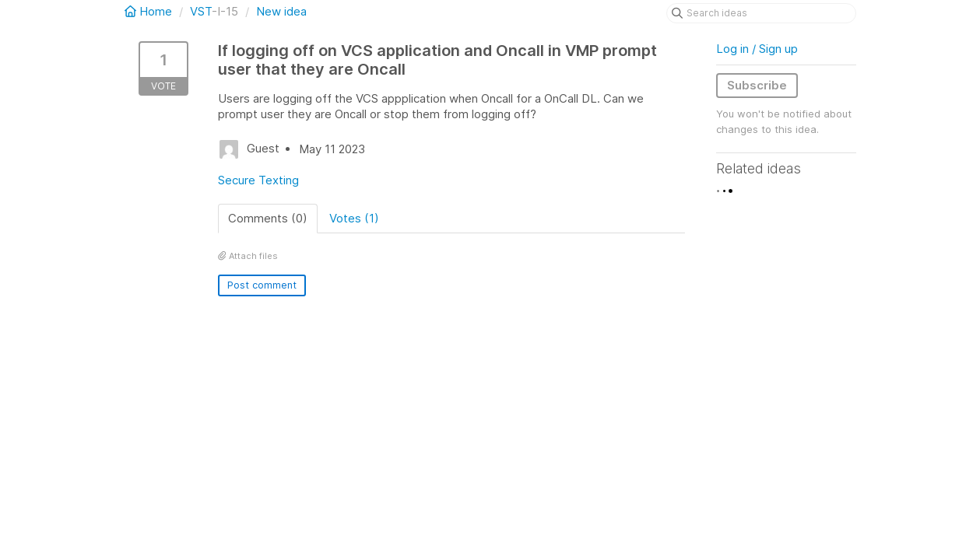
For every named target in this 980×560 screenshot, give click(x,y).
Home (150, 11)
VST (201, 11)
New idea (281, 11)
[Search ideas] (761, 13)
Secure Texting (258, 180)
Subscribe (757, 85)
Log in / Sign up (757, 49)
